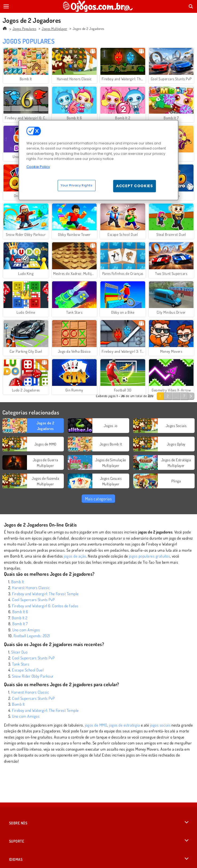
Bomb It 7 (20, 624)
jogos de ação (75, 556)
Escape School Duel (28, 670)
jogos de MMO (96, 725)
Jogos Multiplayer (54, 29)
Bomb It (17, 582)
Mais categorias (98, 499)
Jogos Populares (24, 29)
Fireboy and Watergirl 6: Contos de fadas (45, 606)
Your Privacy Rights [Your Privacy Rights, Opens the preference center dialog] (77, 185)
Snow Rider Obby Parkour (33, 676)
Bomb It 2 (19, 618)
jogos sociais (160, 725)
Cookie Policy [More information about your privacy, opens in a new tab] (38, 167)
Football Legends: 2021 (32, 636)
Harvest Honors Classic (31, 588)
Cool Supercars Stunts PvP (33, 600)
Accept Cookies (135, 186)
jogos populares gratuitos (149, 556)
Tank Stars (21, 664)
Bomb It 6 (20, 612)
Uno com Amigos (26, 630)
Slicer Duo (19, 652)
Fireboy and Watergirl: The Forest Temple (45, 594)
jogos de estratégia (124, 725)
